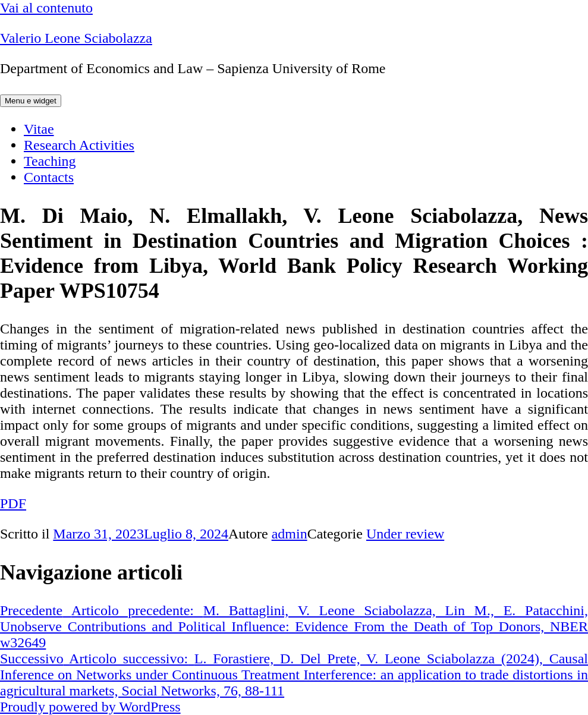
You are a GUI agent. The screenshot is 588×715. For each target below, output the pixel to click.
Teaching (50, 161)
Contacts (49, 177)
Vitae (39, 129)
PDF (13, 503)
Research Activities (79, 145)
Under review (405, 534)
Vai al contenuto (46, 8)
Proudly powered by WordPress (90, 707)
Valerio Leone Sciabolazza (76, 38)
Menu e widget (31, 101)
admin (290, 534)
